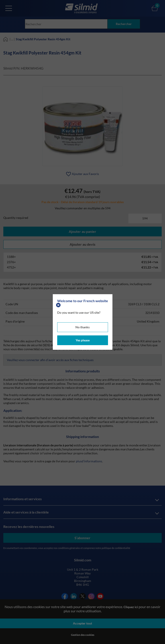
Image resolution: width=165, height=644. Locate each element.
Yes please (83, 340)
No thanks (82, 327)
